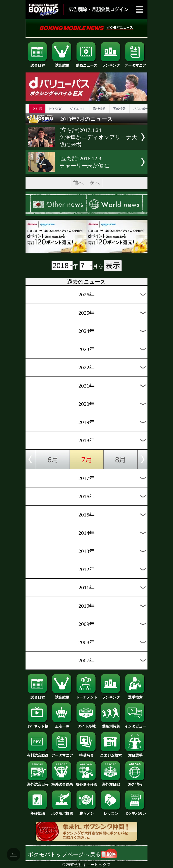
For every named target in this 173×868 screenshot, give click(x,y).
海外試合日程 (38, 783)
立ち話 (37, 109)
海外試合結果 (62, 783)
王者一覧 (62, 725)
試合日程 (38, 64)
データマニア (135, 64)
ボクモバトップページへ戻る (72, 854)
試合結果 (62, 64)
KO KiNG (56, 109)
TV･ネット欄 (38, 725)
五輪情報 (119, 109)
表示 (113, 266)
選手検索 (135, 696)
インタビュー (135, 725)
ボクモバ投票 (62, 812)
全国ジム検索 (111, 754)
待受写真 (86, 754)
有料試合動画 (38, 754)
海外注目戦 (111, 783)
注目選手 (135, 754)
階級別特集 (111, 725)
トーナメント (86, 696)
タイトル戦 (86, 725)
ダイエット (78, 109)
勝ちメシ (86, 812)
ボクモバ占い (135, 812)
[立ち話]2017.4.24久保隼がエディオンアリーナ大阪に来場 (98, 137)
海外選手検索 (86, 783)
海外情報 (99, 109)
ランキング (111, 64)
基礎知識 (38, 812)
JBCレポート (142, 109)
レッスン (111, 812)
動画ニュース (86, 64)
